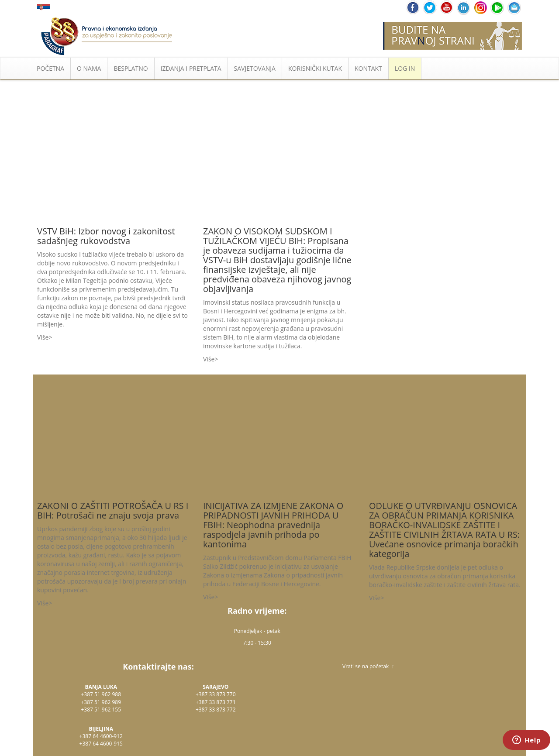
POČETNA (50, 68)
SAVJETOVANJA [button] (255, 68)
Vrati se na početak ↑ (368, 666)
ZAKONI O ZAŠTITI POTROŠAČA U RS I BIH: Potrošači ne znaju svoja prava (113, 510)
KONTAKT (368, 68)
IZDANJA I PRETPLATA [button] (191, 68)
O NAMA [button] (89, 68)
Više (43, 337)
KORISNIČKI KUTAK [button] (315, 68)
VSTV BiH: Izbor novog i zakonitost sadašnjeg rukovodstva (106, 236)
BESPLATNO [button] (131, 68)
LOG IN (405, 68)
